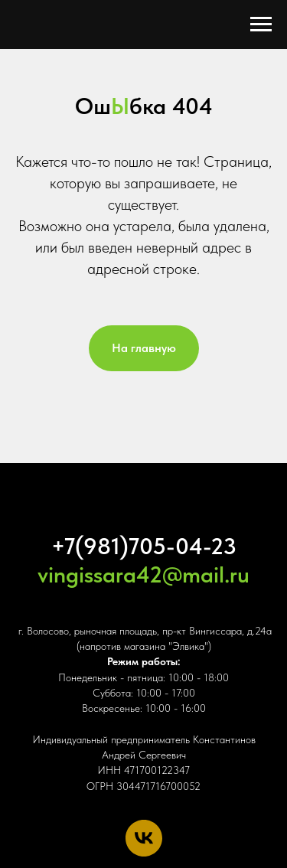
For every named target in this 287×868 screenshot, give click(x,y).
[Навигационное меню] (261, 24)
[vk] (144, 838)
